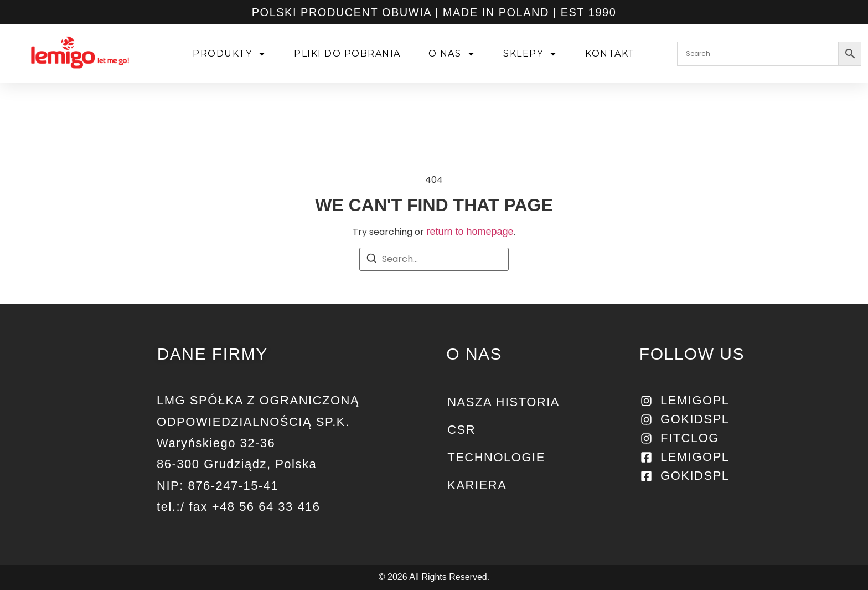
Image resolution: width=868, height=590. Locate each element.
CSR (461, 430)
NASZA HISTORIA (503, 402)
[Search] (371, 260)
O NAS (453, 54)
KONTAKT (611, 53)
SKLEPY (531, 54)
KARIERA (477, 485)
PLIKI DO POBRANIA (348, 53)
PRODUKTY (231, 54)
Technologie (496, 457)
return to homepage (470, 232)
